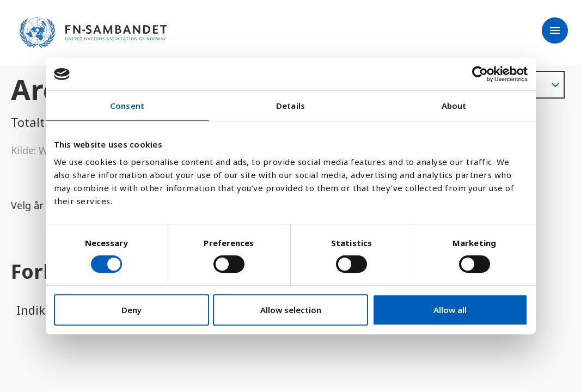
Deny (132, 310)
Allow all (450, 310)
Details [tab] (290, 106)
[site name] (93, 33)
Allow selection (291, 310)
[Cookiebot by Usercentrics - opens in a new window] (480, 74)
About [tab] (454, 106)
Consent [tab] (127, 106)
